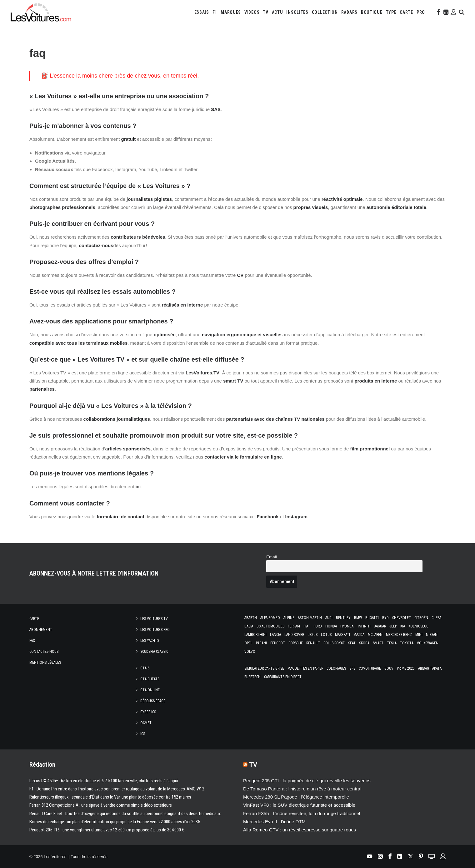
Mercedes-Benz (399, 635)
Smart (378, 643)
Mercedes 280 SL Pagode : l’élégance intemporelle (296, 797)
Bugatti (372, 618)
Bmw (358, 618)
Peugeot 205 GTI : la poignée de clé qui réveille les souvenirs (307, 781)
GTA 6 (145, 668)
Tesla (392, 643)
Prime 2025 (406, 668)
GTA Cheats (150, 679)
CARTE (406, 12)
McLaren (375, 635)
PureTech (252, 677)
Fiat (307, 626)
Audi (329, 618)
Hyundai (347, 626)
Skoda (364, 643)
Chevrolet (402, 618)
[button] (438, 12)
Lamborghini (255, 635)
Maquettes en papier (305, 668)
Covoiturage (370, 668)
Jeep (393, 626)
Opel (248, 643)
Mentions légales (45, 662)
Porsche (296, 643)
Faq (32, 641)
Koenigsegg (418, 626)
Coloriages (336, 668)
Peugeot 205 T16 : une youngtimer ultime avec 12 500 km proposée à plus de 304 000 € (107, 830)
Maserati (342, 635)
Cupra (436, 618)
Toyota (407, 643)
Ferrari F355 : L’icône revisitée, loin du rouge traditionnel (302, 813)
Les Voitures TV (154, 619)
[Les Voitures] (41, 12)
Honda (331, 626)
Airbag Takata (430, 668)
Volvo (250, 652)
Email (272, 557)
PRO (421, 12)
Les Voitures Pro (155, 630)
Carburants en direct (283, 677)
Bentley (343, 618)
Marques (231, 12)
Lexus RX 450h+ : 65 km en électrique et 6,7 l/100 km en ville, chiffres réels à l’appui (104, 781)
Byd (385, 618)
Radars (349, 12)
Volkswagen (428, 643)
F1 (215, 12)
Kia (403, 626)
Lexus (312, 635)
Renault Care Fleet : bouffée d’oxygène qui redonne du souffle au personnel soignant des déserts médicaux (125, 814)
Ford (318, 626)
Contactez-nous (44, 652)
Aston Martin (310, 618)
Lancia (275, 635)
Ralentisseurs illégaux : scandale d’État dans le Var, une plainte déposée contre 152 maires (110, 797)
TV (265, 12)
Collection (325, 12)
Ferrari (294, 626)
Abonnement (41, 630)
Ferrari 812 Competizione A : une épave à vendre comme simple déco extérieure (101, 805)
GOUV (389, 668)
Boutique (372, 12)
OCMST (146, 723)
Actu (277, 12)
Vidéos (252, 12)
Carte (34, 619)
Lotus (326, 635)
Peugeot (278, 643)
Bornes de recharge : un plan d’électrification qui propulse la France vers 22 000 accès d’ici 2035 (115, 822)
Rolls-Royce (334, 643)
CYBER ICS (148, 712)
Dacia (249, 626)
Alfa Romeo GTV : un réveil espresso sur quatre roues (300, 830)
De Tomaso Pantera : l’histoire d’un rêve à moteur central (302, 789)
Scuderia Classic (154, 652)
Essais (202, 12)
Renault (313, 643)
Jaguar (380, 626)
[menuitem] (202, 12)
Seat (352, 643)
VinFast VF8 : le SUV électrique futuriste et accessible (299, 805)
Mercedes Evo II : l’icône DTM (274, 822)
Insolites (297, 12)
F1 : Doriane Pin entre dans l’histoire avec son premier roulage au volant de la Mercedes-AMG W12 (117, 789)
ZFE (352, 668)
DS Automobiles (270, 626)
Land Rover (294, 635)
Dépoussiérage (153, 701)
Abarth (251, 618)
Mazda (359, 635)
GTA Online (150, 690)
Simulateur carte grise (264, 668)
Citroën (421, 618)
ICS (143, 734)
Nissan (432, 635)
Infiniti (364, 626)
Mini (419, 635)
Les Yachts (150, 641)
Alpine (289, 618)
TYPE (391, 12)
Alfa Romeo (270, 618)
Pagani (261, 643)
